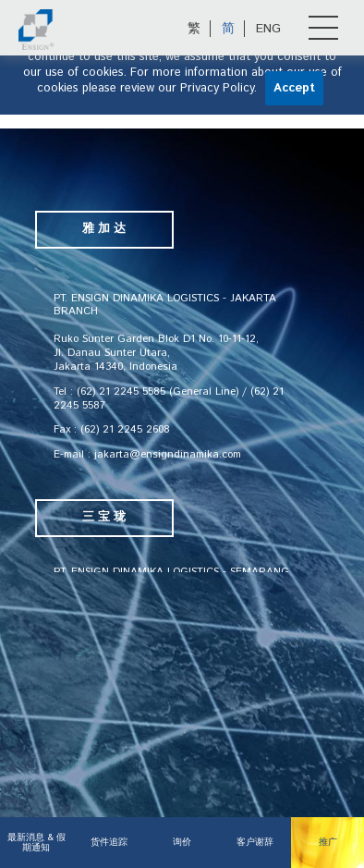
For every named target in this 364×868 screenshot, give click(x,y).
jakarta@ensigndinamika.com (168, 454)
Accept (294, 88)
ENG (268, 29)
